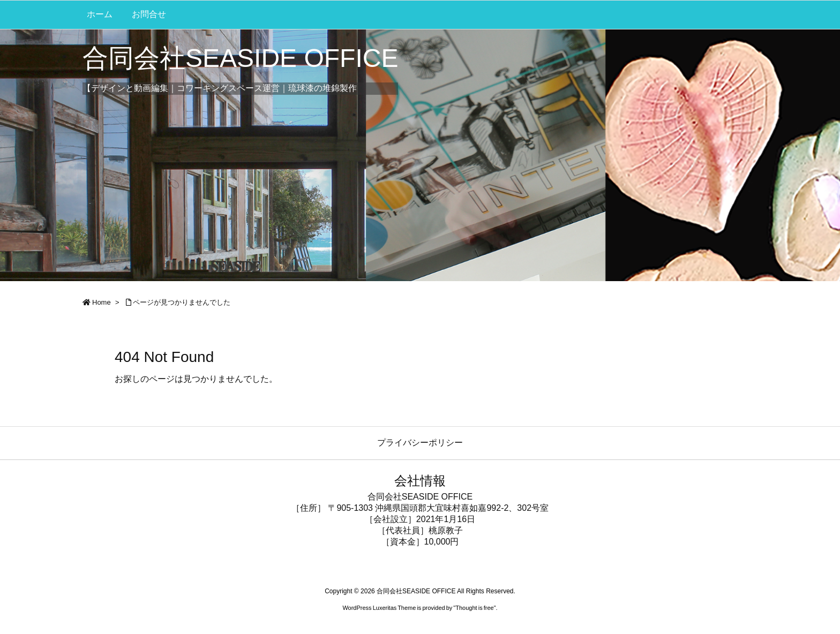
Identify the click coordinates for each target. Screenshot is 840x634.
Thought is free (474, 608)
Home (102, 302)
